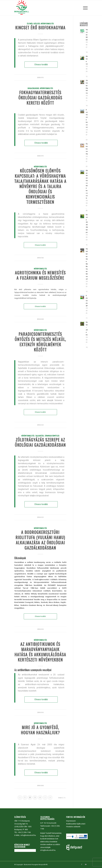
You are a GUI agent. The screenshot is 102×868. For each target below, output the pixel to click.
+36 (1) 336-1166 (24, 832)
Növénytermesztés (47, 24)
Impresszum (71, 821)
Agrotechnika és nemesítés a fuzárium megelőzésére (40, 275)
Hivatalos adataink (73, 827)
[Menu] (85, 8)
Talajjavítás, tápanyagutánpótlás (47, 436)
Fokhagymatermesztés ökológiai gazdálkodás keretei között (40, 98)
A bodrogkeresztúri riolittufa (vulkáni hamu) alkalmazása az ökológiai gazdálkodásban (40, 540)
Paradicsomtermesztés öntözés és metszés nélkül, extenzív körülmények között (40, 342)
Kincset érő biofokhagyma (40, 28)
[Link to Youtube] (86, 865)
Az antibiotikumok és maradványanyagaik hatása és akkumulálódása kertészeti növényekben (40, 652)
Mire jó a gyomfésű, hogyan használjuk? (40, 730)
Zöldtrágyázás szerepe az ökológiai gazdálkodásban (40, 442)
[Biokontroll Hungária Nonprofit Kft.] (22, 8)
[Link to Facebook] (82, 865)
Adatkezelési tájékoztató (76, 824)
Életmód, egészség (33, 24)
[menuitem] (85, 8)
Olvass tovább (41, 65)
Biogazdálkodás (33, 88)
